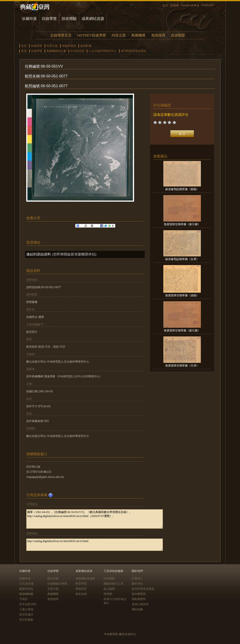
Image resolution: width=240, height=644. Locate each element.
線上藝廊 (109, 589)
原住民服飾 (26, 620)
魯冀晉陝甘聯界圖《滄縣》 (182, 295)
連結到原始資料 (39, 254)
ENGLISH (208, 5)
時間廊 (108, 594)
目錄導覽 (49, 19)
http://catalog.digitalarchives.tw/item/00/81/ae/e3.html (95, 545)
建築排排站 (26, 589)
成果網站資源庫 (85, 579)
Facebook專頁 (190, 5)
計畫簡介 (137, 579)
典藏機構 (138, 35)
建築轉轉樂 (26, 594)
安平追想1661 (28, 604)
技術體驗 (69, 19)
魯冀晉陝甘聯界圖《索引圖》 (182, 224)
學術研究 (81, 589)
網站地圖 (137, 609)
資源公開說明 (140, 604)
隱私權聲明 (139, 599)
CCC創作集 (26, 584)
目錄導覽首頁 (61, 35)
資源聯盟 (178, 35)
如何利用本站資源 (143, 589)
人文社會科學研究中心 (103, 51)
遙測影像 (86, 46)
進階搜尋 (158, 35)
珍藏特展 (29, 19)
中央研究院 (77, 51)
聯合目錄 (53, 579)
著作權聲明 (139, 594)
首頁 (165, 5)
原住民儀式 (26, 615)
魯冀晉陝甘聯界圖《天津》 (182, 366)
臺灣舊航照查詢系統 (134, 51)
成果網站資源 (93, 19)
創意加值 (81, 594)
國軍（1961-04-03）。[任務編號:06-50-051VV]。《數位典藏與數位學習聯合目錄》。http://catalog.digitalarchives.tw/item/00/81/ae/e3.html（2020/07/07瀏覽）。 (95, 519)
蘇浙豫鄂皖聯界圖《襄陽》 (182, 189)
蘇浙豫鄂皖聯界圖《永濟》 (182, 259)
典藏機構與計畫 (56, 51)
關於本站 (137, 584)
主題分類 (53, 589)
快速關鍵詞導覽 (57, 584)
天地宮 (23, 599)
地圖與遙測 (69, 46)
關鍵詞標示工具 (113, 584)
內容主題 (119, 35)
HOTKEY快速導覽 (91, 35)
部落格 (175, 5)
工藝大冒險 (26, 609)
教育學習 (81, 584)
